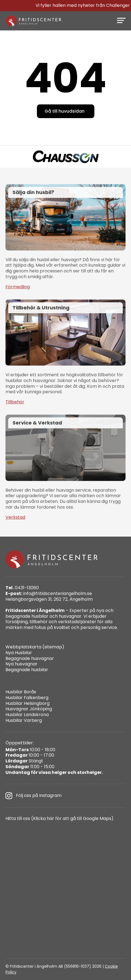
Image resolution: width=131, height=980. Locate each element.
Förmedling (18, 287)
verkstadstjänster (77, 622)
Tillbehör (15, 402)
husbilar (40, 616)
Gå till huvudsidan (65, 111)
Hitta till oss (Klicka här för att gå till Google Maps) (59, 819)
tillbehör (39, 622)
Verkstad (15, 518)
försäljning (17, 622)
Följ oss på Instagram (34, 796)
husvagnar (70, 616)
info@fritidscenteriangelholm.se (49, 594)
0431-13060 (22, 588)
